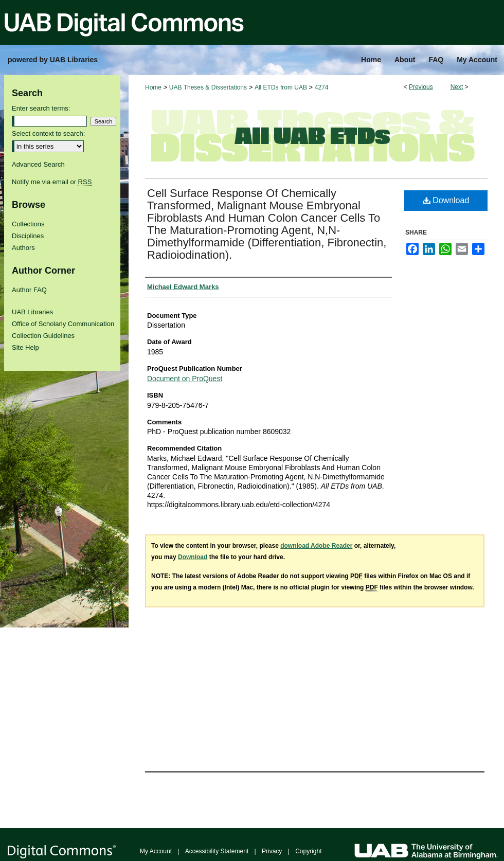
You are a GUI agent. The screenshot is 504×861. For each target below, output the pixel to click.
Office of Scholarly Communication (63, 324)
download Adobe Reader (316, 546)
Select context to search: (48, 133)
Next (457, 87)
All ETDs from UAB (281, 87)
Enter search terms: (41, 108)
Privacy (272, 851)
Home (153, 87)
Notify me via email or (52, 182)
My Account (156, 851)
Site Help (25, 347)
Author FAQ (29, 290)
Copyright (308, 851)
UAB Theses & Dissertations (208, 87)
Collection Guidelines (43, 336)
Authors (23, 248)
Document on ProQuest (185, 379)
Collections (28, 224)
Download (446, 200)
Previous (421, 87)
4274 (322, 87)
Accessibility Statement (217, 851)
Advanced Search (38, 164)
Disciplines (28, 236)
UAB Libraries (32, 312)
